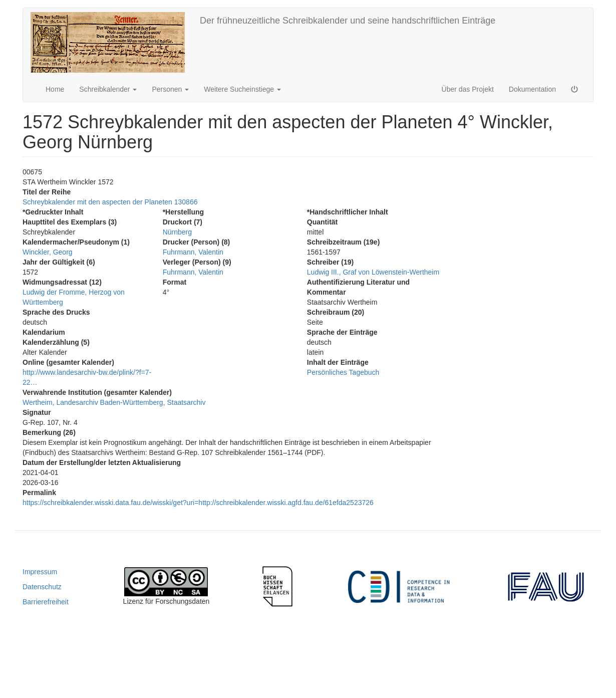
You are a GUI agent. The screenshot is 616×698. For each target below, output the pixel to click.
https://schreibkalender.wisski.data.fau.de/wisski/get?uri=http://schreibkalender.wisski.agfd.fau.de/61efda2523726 (198, 503)
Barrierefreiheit (46, 602)
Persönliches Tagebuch (343, 372)
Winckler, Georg (48, 252)
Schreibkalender (108, 89)
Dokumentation (532, 89)
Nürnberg (177, 232)
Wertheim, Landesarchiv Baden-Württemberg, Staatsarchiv (114, 402)
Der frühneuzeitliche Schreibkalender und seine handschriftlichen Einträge (348, 21)
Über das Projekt (468, 89)
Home (55, 89)
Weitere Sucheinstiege (242, 89)
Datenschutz (42, 587)
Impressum (40, 572)
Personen (170, 89)
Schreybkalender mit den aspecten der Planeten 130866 (110, 202)
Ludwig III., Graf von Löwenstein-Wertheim (373, 272)
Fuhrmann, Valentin (193, 252)
